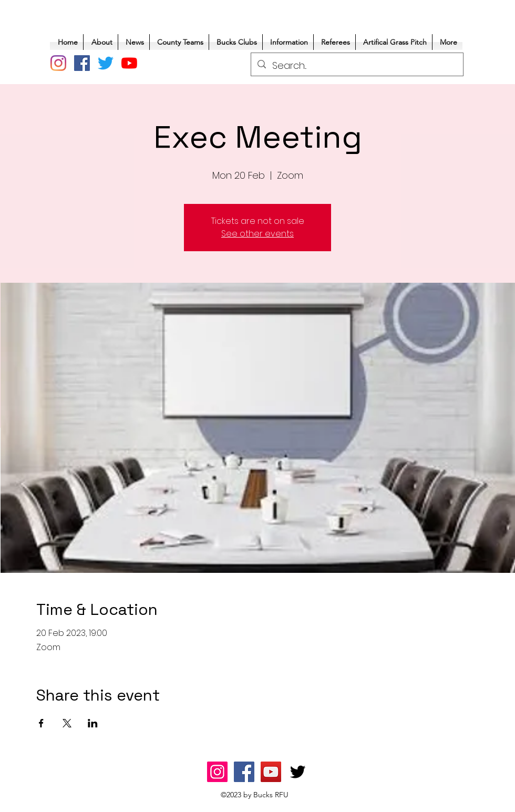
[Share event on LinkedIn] (93, 723)
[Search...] (357, 66)
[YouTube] (129, 63)
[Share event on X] (67, 723)
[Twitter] (106, 63)
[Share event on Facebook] (41, 723)
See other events (257, 234)
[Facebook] (82, 63)
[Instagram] (58, 63)
